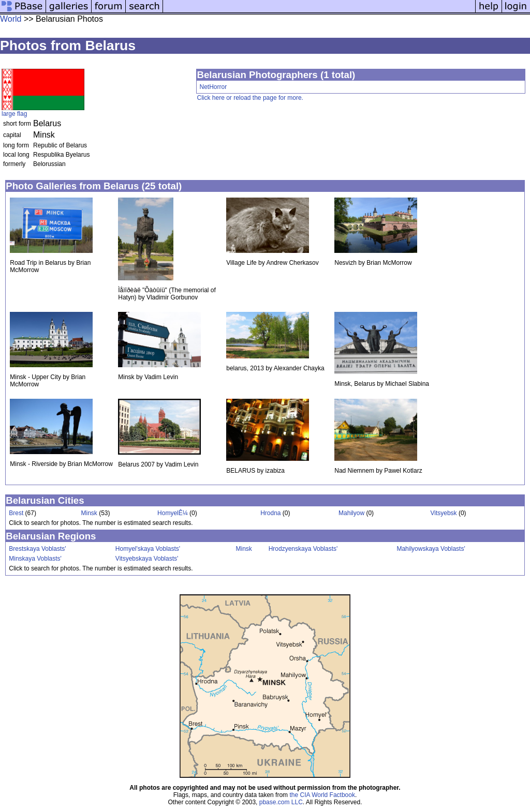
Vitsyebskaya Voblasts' (147, 559)
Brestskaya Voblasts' (37, 549)
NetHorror (213, 87)
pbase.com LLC (281, 802)
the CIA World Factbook (322, 795)
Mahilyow (351, 513)
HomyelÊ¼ (173, 513)
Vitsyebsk (443, 513)
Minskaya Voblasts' (35, 559)
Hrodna (270, 513)
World (11, 19)
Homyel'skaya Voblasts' (148, 549)
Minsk (89, 513)
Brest (16, 513)
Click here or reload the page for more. (250, 98)
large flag (14, 114)
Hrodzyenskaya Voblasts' (303, 549)
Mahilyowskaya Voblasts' (431, 549)
